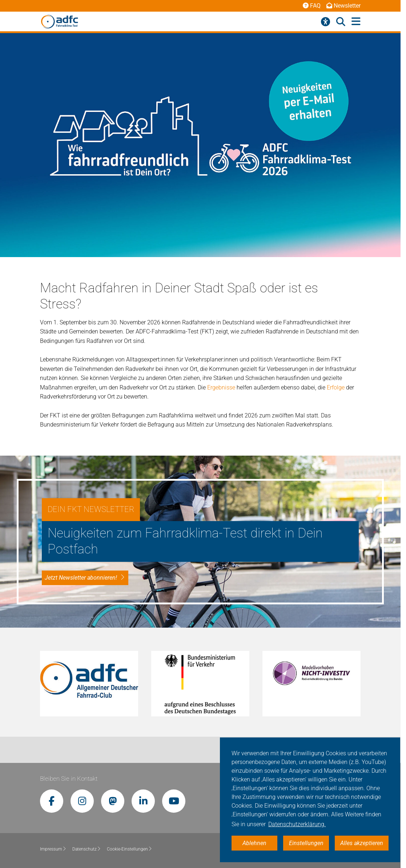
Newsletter (343, 6)
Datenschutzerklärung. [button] (297, 824)
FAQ (312, 6)
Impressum (53, 849)
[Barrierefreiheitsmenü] (325, 22)
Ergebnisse (222, 387)
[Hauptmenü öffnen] (356, 22)
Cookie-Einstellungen (130, 849)
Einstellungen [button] (306, 843)
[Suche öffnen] (341, 22)
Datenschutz (87, 849)
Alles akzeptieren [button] (362, 843)
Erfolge (336, 387)
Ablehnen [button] (254, 843)
